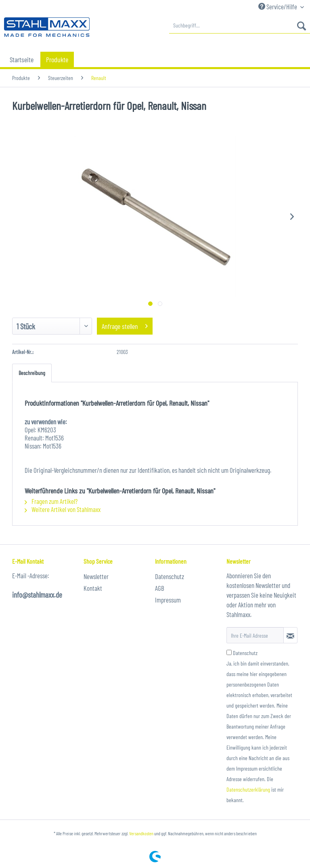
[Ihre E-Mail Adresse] (255, 635)
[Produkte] (57, 59)
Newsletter (96, 576)
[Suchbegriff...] (240, 25)
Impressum (168, 600)
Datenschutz (170, 576)
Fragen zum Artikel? (51, 501)
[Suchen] (302, 25)
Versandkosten (141, 833)
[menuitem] (240, 25)
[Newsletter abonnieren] (290, 635)
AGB (160, 588)
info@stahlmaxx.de (37, 595)
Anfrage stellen (125, 325)
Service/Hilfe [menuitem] (278, 6)
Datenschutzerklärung (248, 789)
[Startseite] (22, 59)
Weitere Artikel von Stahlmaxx (63, 509)
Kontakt (93, 588)
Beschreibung (32, 373)
